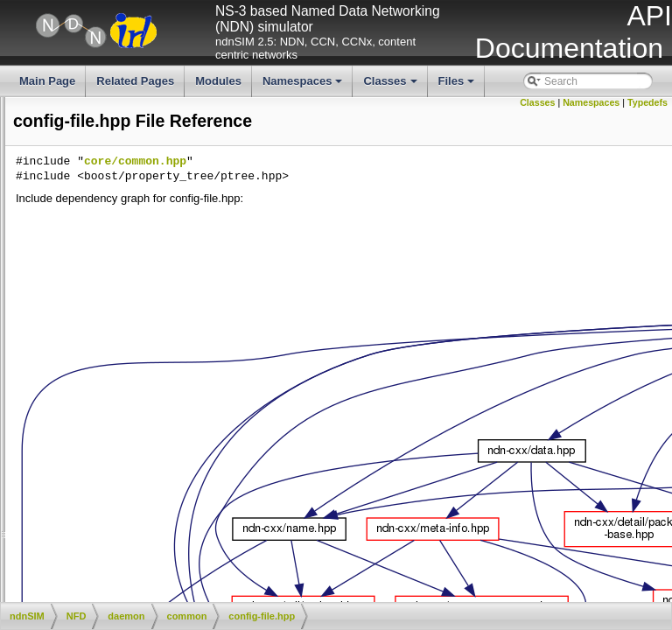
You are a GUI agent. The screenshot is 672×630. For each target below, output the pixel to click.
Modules (218, 81)
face (107, 460)
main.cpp (119, 535)
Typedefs (647, 102)
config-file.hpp (144, 357)
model (84, 224)
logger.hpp (136, 416)
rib (103, 505)
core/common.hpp (398, 162)
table (108, 520)
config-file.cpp (38, 342)
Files (458, 86)
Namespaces (304, 86)
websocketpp (114, 578)
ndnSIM (73, 164)
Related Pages (135, 81)
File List (59, 150)
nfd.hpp (115, 563)
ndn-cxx (87, 239)
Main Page (47, 81)
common (117, 297)
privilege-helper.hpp (157, 445)
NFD (80, 254)
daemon (102, 283)
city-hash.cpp (142, 312)
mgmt (110, 490)
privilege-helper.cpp (157, 430)
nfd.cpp (114, 549)
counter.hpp (139, 372)
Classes (391, 86)
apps (80, 179)
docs (80, 194)
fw (102, 475)
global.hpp (135, 402)
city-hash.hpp (142, 327)
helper (84, 209)
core (93, 269)
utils (78, 593)
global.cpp (135, 387)
